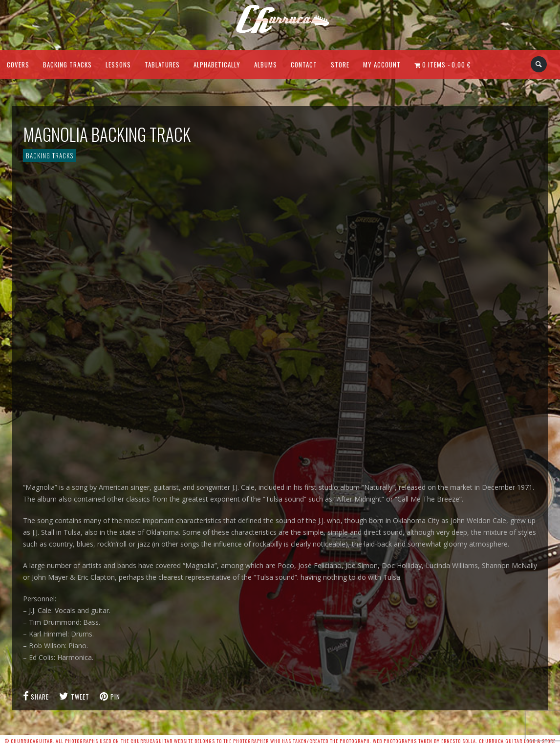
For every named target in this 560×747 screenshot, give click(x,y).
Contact (304, 65)
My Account (382, 65)
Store (340, 65)
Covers (18, 65)
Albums (266, 65)
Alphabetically (217, 65)
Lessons (118, 65)
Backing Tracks (67, 65)
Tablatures (162, 65)
